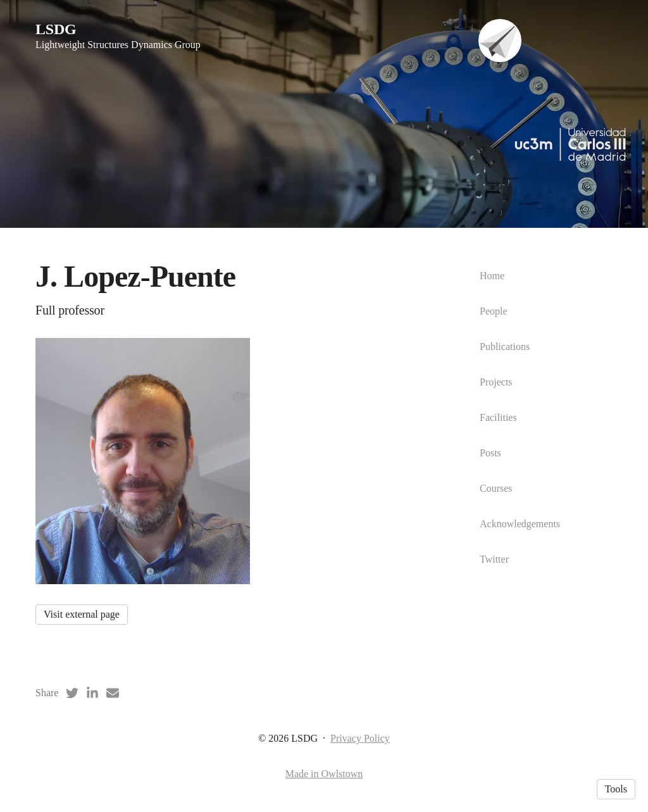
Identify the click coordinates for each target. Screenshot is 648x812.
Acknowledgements (520, 524)
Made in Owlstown (324, 774)
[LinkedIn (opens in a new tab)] (92, 693)
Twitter (494, 559)
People (494, 311)
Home (492, 276)
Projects (496, 382)
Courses (496, 488)
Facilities (498, 417)
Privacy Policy (360, 738)
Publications (505, 347)
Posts (490, 453)
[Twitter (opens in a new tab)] (72, 693)
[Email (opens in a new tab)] (113, 693)
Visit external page (82, 614)
